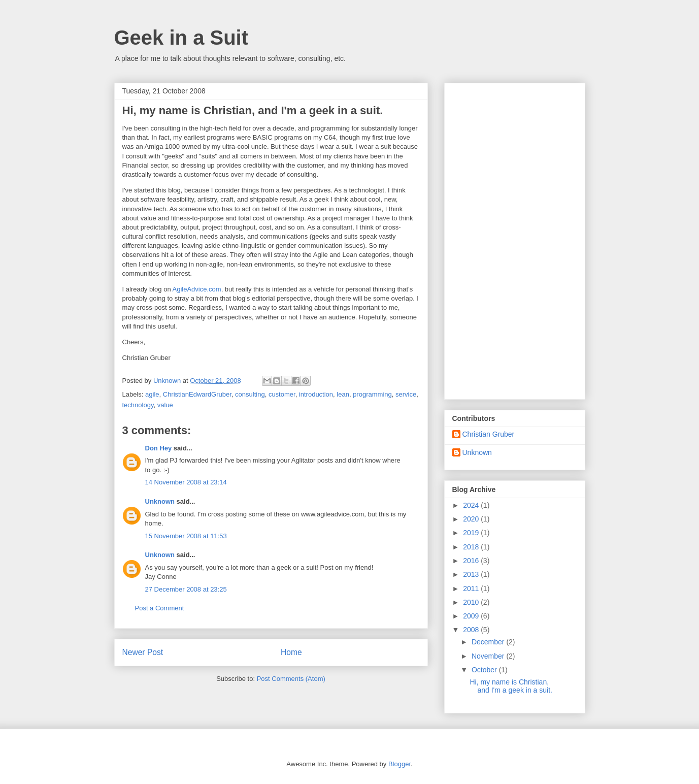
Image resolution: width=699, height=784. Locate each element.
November (489, 656)
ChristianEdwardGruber (197, 394)
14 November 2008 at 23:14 (186, 482)
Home (291, 652)
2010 (472, 602)
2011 (472, 589)
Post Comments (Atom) (291, 679)
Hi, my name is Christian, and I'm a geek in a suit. (511, 686)
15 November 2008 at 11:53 (186, 536)
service (406, 394)
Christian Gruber (489, 434)
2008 (472, 630)
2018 (472, 547)
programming (372, 394)
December (489, 642)
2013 (472, 574)
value (165, 405)
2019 (472, 533)
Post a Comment (160, 608)
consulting (250, 394)
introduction (316, 394)
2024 (472, 505)
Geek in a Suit (181, 38)
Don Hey (159, 448)
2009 (472, 616)
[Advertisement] (515, 239)
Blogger (400, 764)
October (485, 670)
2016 (472, 561)
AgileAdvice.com (197, 289)
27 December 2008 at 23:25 (186, 589)
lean (343, 394)
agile (152, 394)
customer (282, 394)
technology (138, 405)
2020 (472, 519)
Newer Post (143, 652)
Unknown (160, 501)
